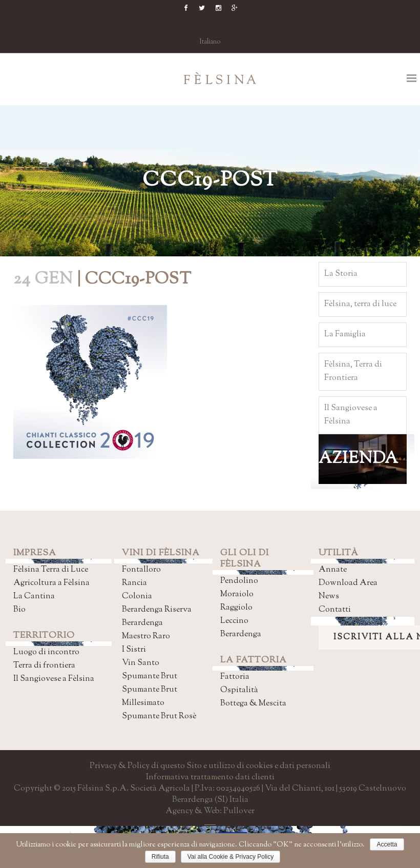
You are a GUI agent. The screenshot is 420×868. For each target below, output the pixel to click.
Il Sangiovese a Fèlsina (54, 679)
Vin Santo (141, 663)
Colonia (137, 597)
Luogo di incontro (46, 652)
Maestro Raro (146, 637)
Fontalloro (141, 570)
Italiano (210, 42)
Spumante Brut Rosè (159, 716)
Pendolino (239, 581)
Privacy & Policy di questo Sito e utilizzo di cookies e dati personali (210, 766)
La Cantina (34, 597)
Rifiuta (160, 857)
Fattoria (235, 677)
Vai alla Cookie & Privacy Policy (231, 857)
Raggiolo (236, 608)
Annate (333, 570)
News (329, 597)
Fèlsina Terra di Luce (51, 570)
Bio (19, 610)
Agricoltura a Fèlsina (51, 583)
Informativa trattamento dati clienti (210, 778)
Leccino (234, 621)
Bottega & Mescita (253, 704)
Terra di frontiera (44, 666)
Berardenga (142, 623)
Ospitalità (239, 690)
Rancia (134, 583)
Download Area (348, 583)
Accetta (387, 844)
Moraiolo (237, 594)
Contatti (335, 610)
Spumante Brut (150, 677)
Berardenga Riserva (157, 610)
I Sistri (134, 650)
